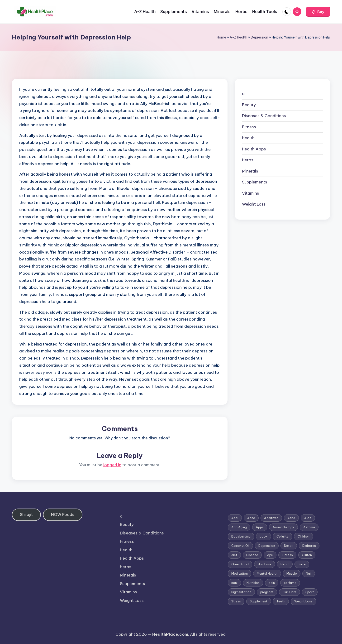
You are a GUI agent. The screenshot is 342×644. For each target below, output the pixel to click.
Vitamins (251, 193)
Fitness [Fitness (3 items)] (287, 555)
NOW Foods (63, 514)
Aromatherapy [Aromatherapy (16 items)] (283, 527)
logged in (112, 465)
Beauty (249, 105)
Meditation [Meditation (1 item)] (240, 573)
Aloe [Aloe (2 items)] (308, 518)
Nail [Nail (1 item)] (309, 573)
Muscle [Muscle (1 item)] (292, 573)
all (244, 94)
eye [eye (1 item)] (270, 555)
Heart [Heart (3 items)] (285, 564)
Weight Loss (254, 204)
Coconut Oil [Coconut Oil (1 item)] (240, 546)
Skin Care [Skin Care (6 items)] (290, 592)
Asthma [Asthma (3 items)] (309, 527)
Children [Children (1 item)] (304, 536)
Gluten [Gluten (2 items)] (307, 555)
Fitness (249, 127)
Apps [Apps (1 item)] (260, 527)
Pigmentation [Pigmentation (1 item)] (241, 592)
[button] (318, 12)
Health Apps (254, 149)
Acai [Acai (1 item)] (235, 518)
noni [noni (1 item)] (234, 583)
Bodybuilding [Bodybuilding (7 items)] (241, 536)
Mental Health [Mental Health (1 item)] (267, 573)
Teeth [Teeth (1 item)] (281, 601)
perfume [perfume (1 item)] (290, 583)
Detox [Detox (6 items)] (289, 546)
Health (248, 138)
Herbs (248, 160)
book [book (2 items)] (264, 536)
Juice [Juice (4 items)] (302, 564)
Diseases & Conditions (264, 116)
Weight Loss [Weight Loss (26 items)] (303, 601)
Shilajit (26, 514)
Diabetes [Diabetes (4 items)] (309, 546)
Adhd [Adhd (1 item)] (291, 518)
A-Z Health (238, 37)
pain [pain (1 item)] (272, 583)
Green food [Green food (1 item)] (240, 564)
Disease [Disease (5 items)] (252, 555)
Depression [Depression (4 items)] (267, 546)
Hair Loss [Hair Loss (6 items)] (265, 564)
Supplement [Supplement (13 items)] (259, 601)
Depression (259, 37)
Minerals (250, 171)
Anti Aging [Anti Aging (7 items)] (239, 527)
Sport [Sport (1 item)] (310, 592)
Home (221, 37)
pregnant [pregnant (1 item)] (267, 592)
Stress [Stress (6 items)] (236, 601)
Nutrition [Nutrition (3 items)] (253, 583)
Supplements (255, 182)
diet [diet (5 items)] (234, 555)
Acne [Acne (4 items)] (251, 518)
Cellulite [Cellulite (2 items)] (283, 536)
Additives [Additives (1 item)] (271, 518)
